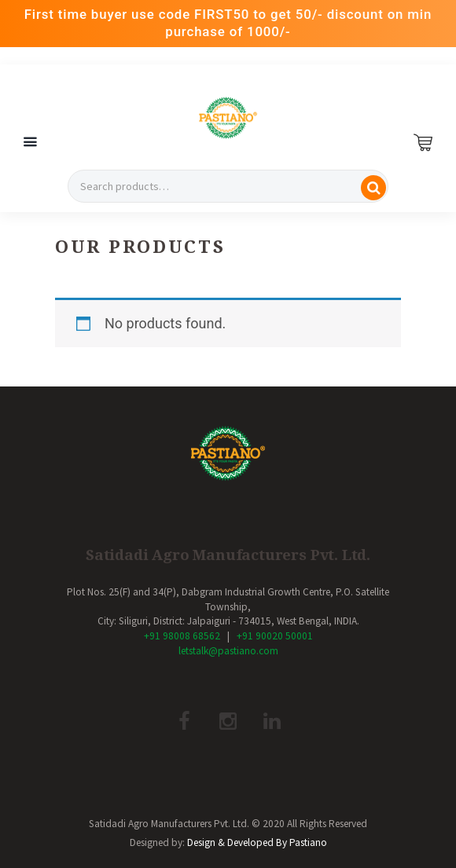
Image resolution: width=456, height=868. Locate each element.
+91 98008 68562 (182, 636)
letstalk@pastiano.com (228, 651)
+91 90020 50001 (275, 636)
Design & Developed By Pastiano (257, 842)
